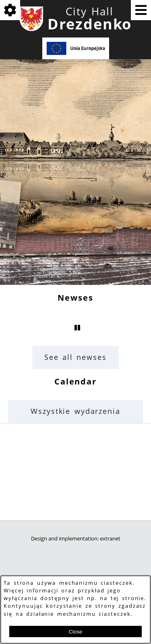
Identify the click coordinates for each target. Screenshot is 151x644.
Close (75, 632)
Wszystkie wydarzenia (75, 411)
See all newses (75, 357)
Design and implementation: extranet (76, 539)
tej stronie (128, 598)
